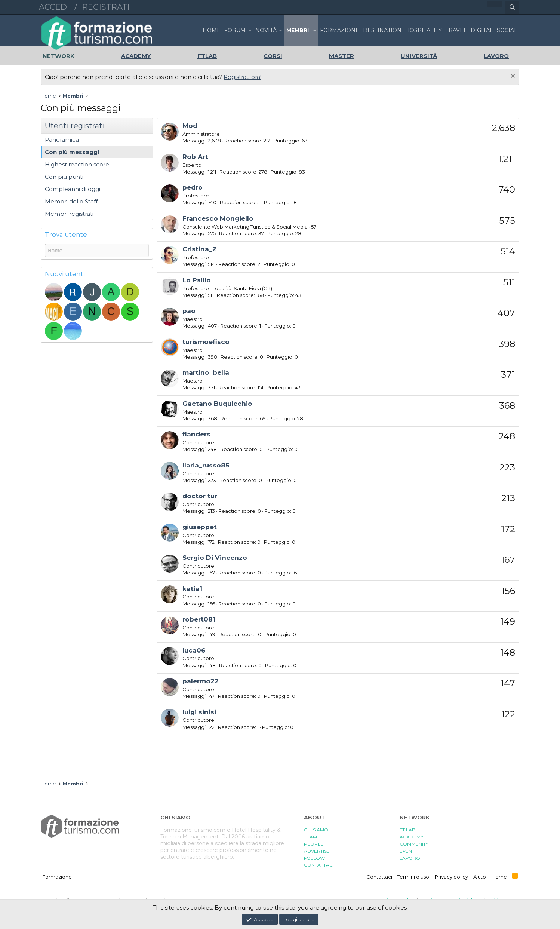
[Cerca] (512, 7)
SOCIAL (507, 30)
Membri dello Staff (71, 201)
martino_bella (206, 372)
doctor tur (200, 496)
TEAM (310, 837)
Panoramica (62, 140)
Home (212, 30)
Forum (235, 30)
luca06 (194, 650)
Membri (298, 30)
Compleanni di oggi (73, 189)
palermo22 (201, 681)
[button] (250, 30)
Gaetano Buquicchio (217, 404)
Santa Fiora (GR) (253, 288)
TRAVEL (456, 30)
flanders (196, 434)
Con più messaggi (72, 152)
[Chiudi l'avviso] (512, 77)
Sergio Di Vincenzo (215, 558)
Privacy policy (451, 877)
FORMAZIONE (340, 30)
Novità (266, 30)
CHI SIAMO (316, 830)
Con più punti (64, 177)
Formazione (57, 877)
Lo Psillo (197, 280)
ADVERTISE (317, 851)
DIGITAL (482, 30)
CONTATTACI (319, 865)
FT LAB (407, 830)
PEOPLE (314, 844)
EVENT (407, 851)
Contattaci (379, 877)
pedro (193, 187)
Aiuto (480, 877)
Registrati (106, 7)
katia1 (192, 589)
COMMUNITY (414, 844)
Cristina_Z (200, 249)
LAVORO (410, 858)
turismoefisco (206, 342)
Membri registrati (69, 214)
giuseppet (200, 527)
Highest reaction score (77, 164)
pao (189, 311)
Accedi (54, 7)
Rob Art (195, 157)
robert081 (199, 619)
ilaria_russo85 (206, 465)
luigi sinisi (199, 712)
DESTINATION (382, 30)
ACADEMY (411, 837)
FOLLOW (314, 858)
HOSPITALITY (424, 30)
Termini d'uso (413, 877)
